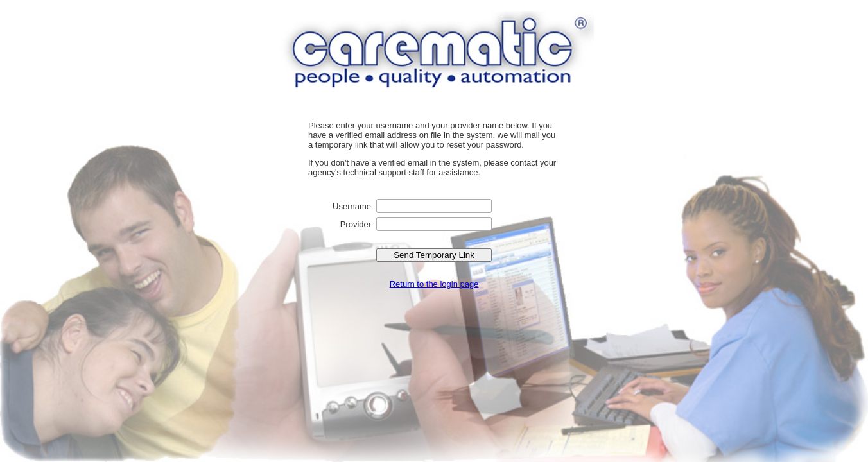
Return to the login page (434, 284)
